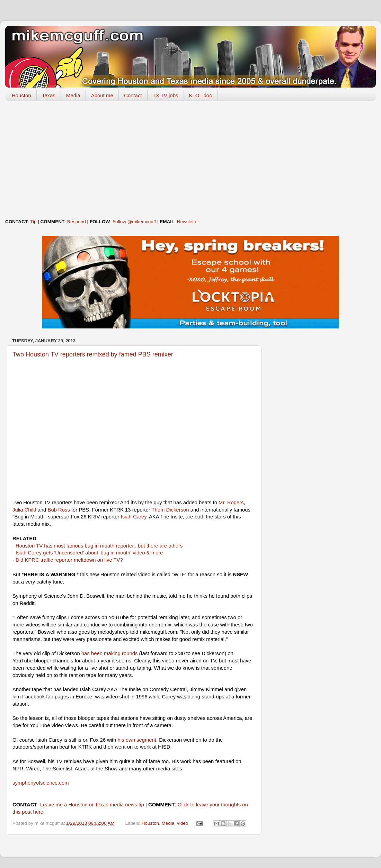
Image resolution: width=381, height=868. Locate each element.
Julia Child (24, 510)
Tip (33, 222)
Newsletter (188, 222)
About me (102, 95)
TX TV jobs (166, 95)
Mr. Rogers (231, 503)
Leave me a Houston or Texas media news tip (92, 805)
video (183, 823)
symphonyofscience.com (41, 783)
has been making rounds (110, 653)
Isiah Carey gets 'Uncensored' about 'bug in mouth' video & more (89, 553)
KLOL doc (201, 95)
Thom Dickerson (170, 510)
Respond (77, 222)
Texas (49, 95)
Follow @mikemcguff (134, 222)
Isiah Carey (134, 517)
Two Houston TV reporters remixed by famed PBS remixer (93, 354)
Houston (21, 95)
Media (73, 95)
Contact (133, 95)
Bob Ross (59, 510)
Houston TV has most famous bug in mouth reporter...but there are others (99, 546)
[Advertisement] (190, 160)
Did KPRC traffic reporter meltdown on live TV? (69, 560)
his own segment (137, 740)
